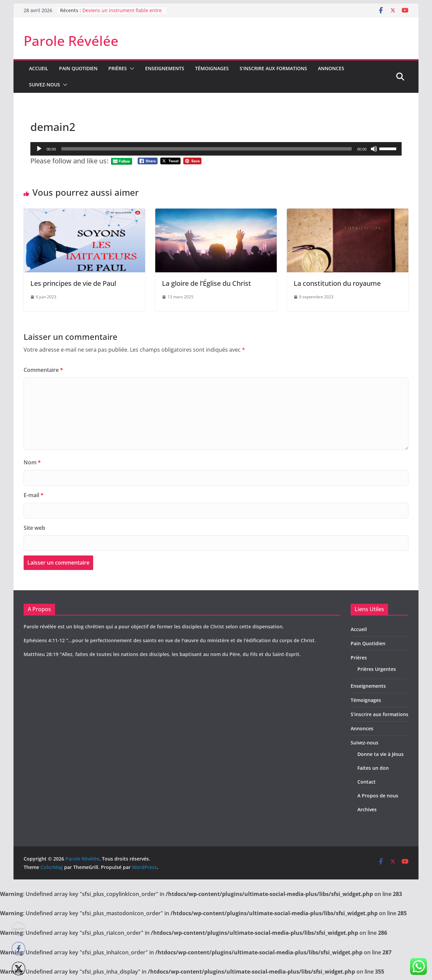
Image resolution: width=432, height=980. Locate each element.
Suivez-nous (45, 85)
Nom (32, 462)
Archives (367, 809)
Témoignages (212, 68)
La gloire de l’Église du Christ (207, 283)
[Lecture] (39, 149)
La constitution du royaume (337, 283)
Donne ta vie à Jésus (381, 754)
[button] (131, 69)
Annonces (331, 68)
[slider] (207, 149)
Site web (34, 528)
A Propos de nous (378, 796)
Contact (367, 782)
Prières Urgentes (377, 669)
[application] (216, 149)
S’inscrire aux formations (273, 68)
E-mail (34, 495)
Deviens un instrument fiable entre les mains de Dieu (122, 14)
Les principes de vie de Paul (73, 283)
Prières (118, 68)
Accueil (39, 68)
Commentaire (43, 370)
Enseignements (165, 68)
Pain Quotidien (78, 68)
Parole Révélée (71, 41)
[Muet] (374, 149)
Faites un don (373, 768)
